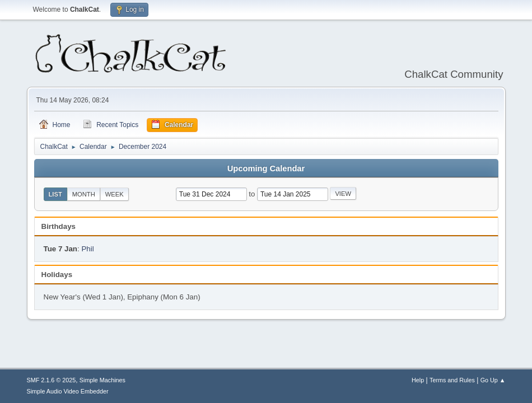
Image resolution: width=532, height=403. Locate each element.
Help (418, 380)
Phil (87, 249)
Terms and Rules (452, 380)
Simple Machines (102, 380)
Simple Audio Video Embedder (68, 391)
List (55, 194)
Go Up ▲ (493, 380)
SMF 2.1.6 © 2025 (52, 380)
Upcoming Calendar (266, 168)
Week (115, 194)
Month (84, 194)
